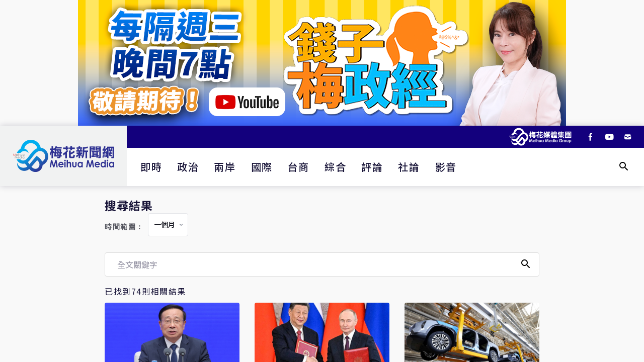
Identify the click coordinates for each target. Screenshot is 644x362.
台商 (299, 167)
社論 (409, 167)
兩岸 (225, 167)
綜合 (335, 167)
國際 (262, 167)
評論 (372, 167)
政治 (188, 167)
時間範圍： (124, 227)
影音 (446, 167)
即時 (151, 167)
